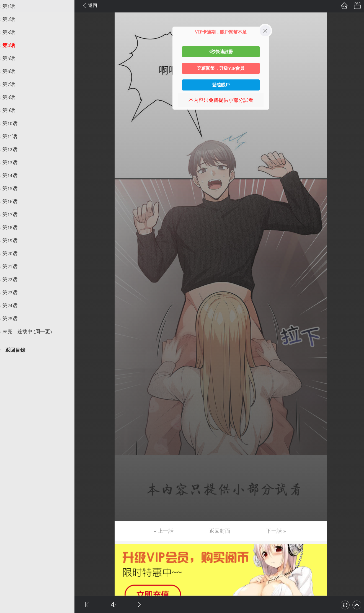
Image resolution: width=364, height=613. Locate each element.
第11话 (13, 136)
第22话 (13, 280)
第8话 (12, 97)
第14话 (13, 175)
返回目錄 (18, 350)
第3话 (12, 32)
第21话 (13, 267)
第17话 (13, 214)
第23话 (13, 293)
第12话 (13, 149)
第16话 (13, 201)
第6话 (12, 71)
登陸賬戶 (221, 85)
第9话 (12, 110)
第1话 (12, 6)
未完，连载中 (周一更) (30, 332)
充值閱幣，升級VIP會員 (221, 68)
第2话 (12, 19)
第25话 (13, 319)
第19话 (13, 240)
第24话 (13, 306)
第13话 (13, 162)
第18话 (13, 227)
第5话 (12, 58)
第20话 (13, 254)
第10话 (13, 123)
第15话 (13, 188)
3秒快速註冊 (221, 52)
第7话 (12, 84)
